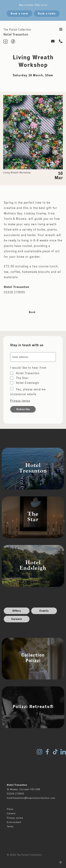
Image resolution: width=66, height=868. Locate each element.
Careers (17, 619)
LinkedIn (63, 752)
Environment (14, 822)
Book (32, 312)
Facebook (47, 752)
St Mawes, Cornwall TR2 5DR (24, 789)
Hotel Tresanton (28, 373)
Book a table (47, 13)
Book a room (19, 13)
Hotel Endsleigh (28, 383)
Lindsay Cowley (35, 213)
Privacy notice (15, 818)
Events (44, 611)
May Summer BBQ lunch (33, 5)
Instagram (39, 752)
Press (10, 809)
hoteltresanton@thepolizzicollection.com (31, 798)
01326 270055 (15, 794)
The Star (22, 378)
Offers (17, 611)
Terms (10, 826)
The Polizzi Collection (17, 30)
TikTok (55, 752)
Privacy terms (20, 401)
